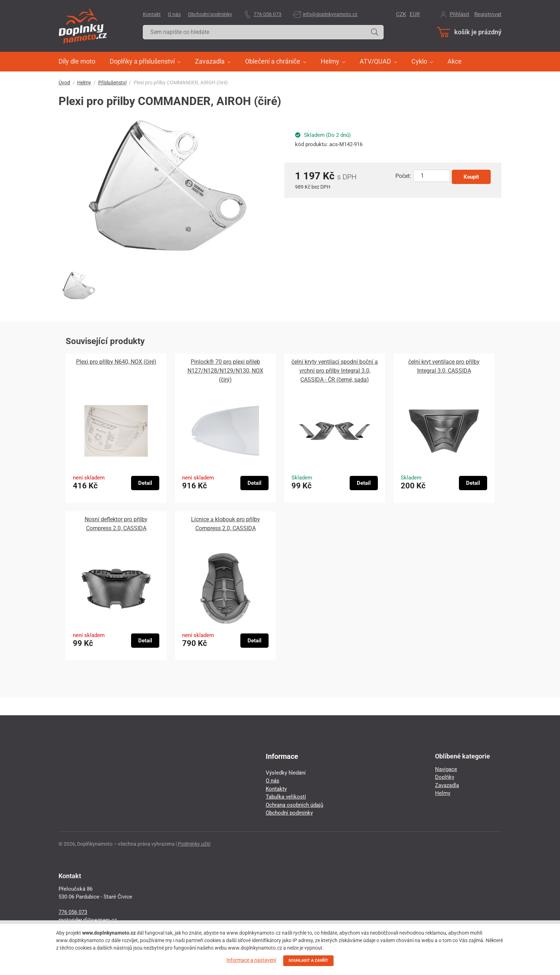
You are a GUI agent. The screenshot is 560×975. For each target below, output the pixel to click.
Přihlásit (459, 14)
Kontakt (152, 14)
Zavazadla (447, 785)
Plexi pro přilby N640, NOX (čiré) (116, 362)
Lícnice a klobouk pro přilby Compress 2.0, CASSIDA (226, 524)
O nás (174, 14)
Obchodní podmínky (210, 14)
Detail (145, 483)
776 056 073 (267, 14)
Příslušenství (112, 83)
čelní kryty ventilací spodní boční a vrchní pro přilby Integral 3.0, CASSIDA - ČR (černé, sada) (335, 371)
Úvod (64, 83)
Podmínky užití (194, 844)
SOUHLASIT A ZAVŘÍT (308, 961)
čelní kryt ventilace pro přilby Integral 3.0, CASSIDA (444, 366)
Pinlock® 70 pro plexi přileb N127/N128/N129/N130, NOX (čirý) (225, 371)
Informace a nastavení (251, 960)
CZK (401, 14)
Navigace (446, 769)
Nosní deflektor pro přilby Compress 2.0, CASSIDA (116, 524)
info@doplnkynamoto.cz (330, 14)
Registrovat (488, 14)
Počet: (403, 176)
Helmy (84, 83)
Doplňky (445, 777)
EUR (415, 14)
